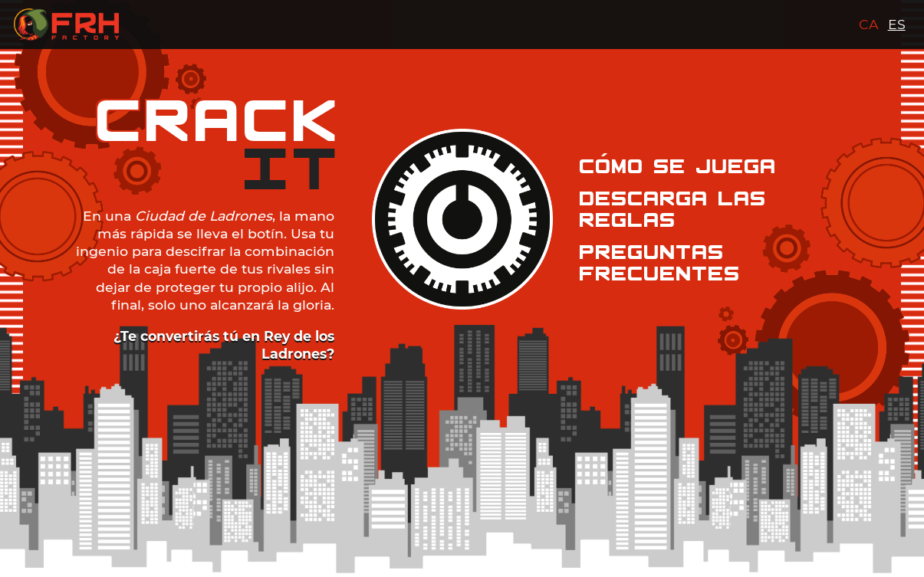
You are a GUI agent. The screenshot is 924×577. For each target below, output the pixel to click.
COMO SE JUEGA (678, 166)
